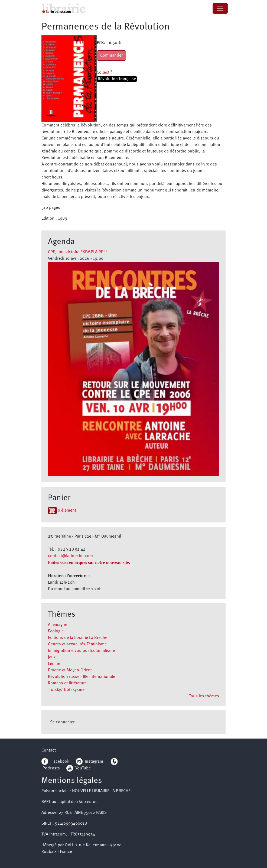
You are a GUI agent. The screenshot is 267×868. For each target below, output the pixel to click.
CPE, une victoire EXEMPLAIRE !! (77, 252)
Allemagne (58, 625)
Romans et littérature (67, 683)
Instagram (89, 762)
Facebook (55, 762)
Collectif (104, 73)
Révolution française (117, 79)
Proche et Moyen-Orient (70, 670)
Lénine (54, 664)
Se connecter (62, 722)
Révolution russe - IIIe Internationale (82, 677)
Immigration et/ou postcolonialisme (81, 651)
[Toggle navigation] (220, 8)
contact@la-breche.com (70, 556)
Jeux (52, 657)
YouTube (83, 768)
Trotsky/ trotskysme (66, 690)
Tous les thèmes (204, 696)
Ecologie (56, 631)
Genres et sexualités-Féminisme (77, 644)
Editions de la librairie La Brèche (78, 638)
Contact (49, 750)
